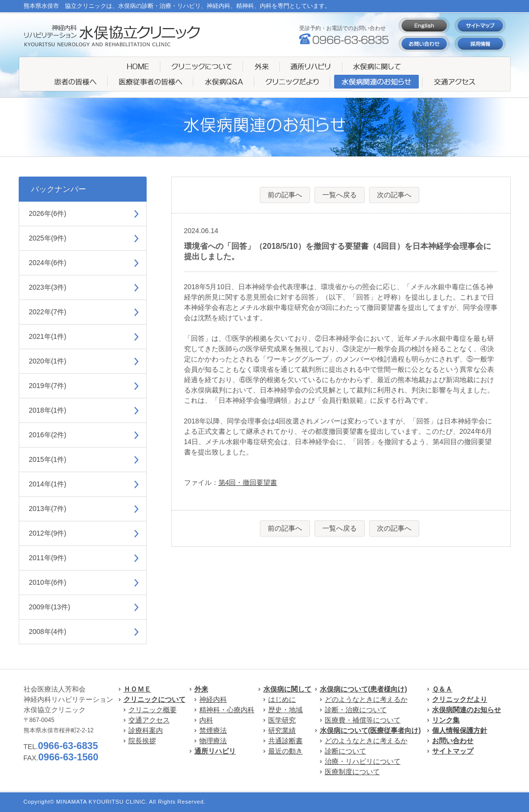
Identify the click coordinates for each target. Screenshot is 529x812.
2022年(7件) (48, 312)
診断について (345, 751)
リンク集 (446, 720)
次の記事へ (394, 195)
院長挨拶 (142, 741)
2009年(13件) (50, 607)
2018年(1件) (48, 410)
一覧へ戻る (340, 195)
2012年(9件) (48, 533)
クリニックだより (460, 699)
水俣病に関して (287, 689)
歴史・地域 (285, 710)
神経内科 (213, 699)
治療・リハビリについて (363, 761)
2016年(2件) (48, 435)
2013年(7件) (48, 509)
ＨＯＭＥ (137, 689)
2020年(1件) (48, 361)
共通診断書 (285, 741)
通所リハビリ (215, 751)
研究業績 (282, 730)
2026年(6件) (48, 213)
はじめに (282, 699)
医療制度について (352, 772)
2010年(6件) (48, 582)
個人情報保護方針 (460, 730)
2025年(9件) (48, 238)
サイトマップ (453, 751)
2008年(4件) (48, 632)
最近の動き (285, 751)
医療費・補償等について (363, 720)
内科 (206, 720)
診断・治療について (356, 710)
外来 (201, 689)
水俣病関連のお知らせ (467, 710)
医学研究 (282, 720)
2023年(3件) (48, 287)
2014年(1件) (48, 484)
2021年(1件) (48, 336)
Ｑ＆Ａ (442, 689)
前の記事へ (285, 195)
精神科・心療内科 (227, 710)
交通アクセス (149, 720)
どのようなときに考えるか (366, 699)
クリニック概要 (153, 710)
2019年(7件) (48, 386)
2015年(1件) (48, 459)
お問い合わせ (453, 741)
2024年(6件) (48, 263)
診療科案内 (146, 730)
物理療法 (213, 741)
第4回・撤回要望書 (248, 482)
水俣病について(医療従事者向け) (370, 730)
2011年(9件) (48, 558)
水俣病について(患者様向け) (363, 689)
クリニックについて (155, 699)
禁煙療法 (213, 730)
